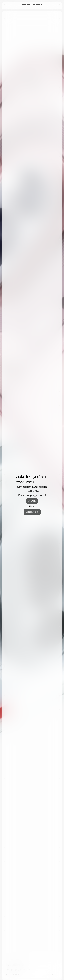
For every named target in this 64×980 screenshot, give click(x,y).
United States (32, 512)
